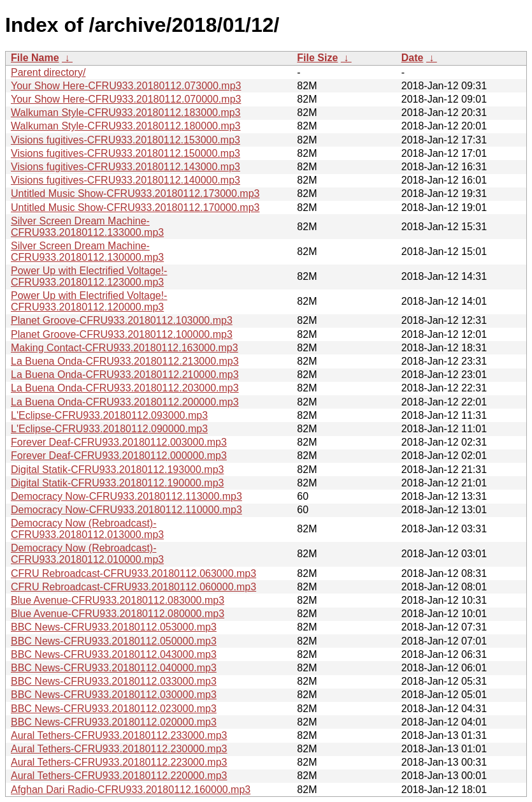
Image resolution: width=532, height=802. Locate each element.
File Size (317, 58)
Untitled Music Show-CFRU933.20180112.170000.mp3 (135, 208)
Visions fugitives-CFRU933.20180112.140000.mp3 (126, 180)
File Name (35, 58)
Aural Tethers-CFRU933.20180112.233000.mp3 (119, 735)
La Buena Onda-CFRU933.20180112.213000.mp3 (125, 361)
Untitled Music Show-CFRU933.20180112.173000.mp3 (135, 193)
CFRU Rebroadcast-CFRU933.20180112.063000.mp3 (133, 573)
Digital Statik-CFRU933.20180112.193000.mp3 (117, 470)
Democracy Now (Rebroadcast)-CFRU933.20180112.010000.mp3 (87, 554)
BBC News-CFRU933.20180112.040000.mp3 (114, 668)
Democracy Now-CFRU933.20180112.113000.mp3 (126, 496)
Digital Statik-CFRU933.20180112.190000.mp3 (117, 483)
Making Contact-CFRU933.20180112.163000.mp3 (125, 348)
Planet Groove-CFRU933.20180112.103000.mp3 (122, 320)
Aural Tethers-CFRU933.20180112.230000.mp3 (119, 749)
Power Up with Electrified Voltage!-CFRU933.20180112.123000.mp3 (89, 276)
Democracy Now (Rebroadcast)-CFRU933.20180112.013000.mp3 (87, 529)
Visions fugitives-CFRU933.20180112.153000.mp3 (126, 140)
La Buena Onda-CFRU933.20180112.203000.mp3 (125, 388)
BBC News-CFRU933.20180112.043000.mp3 (114, 654)
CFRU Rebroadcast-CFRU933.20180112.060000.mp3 (133, 587)
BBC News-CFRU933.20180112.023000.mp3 (114, 709)
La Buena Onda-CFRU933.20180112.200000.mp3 (125, 402)
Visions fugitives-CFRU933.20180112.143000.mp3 (126, 167)
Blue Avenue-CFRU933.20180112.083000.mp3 (118, 600)
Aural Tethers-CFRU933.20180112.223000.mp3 (119, 762)
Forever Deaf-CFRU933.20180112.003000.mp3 (119, 442)
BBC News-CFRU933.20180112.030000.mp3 (114, 695)
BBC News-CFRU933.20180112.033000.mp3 (114, 681)
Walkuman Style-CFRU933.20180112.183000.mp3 (126, 113)
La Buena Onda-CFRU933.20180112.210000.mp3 (125, 375)
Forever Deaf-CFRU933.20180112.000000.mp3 (119, 456)
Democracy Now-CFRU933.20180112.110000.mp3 (126, 510)
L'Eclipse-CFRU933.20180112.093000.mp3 (109, 415)
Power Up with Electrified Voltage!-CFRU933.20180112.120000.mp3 (89, 301)
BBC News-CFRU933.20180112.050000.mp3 (114, 641)
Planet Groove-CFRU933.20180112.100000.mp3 (122, 334)
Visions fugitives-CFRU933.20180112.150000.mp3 (126, 153)
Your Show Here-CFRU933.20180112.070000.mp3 (126, 99)
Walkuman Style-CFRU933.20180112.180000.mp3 (126, 126)
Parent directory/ (48, 72)
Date (413, 58)
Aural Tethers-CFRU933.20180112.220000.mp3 (119, 776)
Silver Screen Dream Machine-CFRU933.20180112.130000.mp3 (87, 252)
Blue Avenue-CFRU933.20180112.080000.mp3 (118, 614)
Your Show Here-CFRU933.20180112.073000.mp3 (126, 86)
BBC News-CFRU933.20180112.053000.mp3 (114, 627)
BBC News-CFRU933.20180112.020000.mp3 (114, 722)
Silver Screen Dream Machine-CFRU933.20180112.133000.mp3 (87, 227)
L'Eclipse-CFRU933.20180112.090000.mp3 (109, 429)
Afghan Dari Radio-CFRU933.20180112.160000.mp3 (131, 790)
